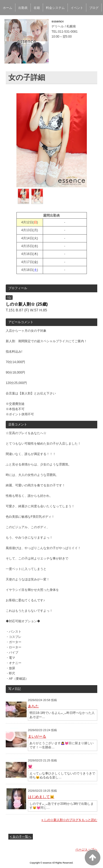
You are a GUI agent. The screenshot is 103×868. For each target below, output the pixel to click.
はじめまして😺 (41, 797)
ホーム (8, 8)
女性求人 (9, 22)
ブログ (94, 8)
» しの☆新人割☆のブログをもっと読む (69, 820)
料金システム (55, 8)
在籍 (37, 8)
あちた (33, 706)
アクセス (89, 22)
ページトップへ (86, 849)
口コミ (51, 22)
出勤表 (23, 8)
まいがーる (37, 736)
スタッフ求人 (31, 22)
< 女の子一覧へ (21, 837)
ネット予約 (69, 22)
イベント (77, 8)
